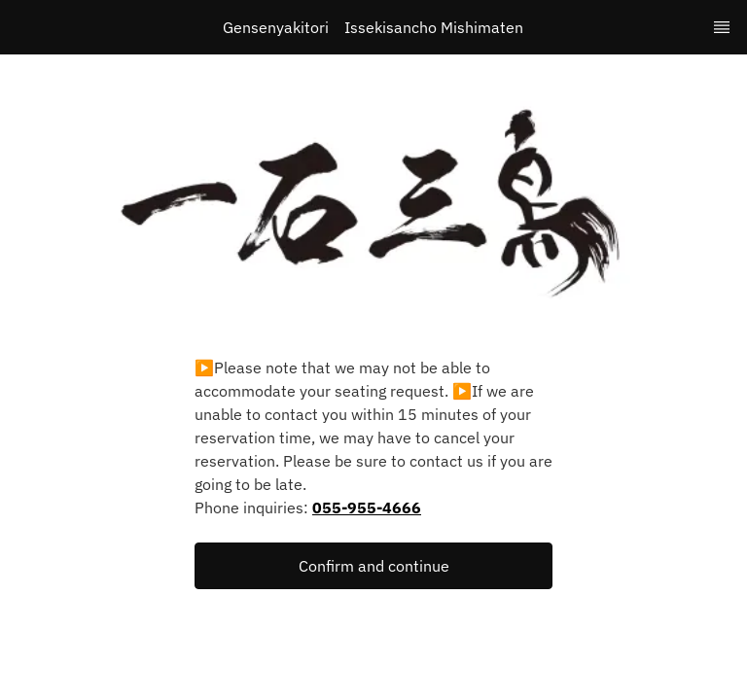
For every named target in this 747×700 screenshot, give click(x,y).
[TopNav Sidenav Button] (722, 27)
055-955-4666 (367, 507)
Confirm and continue (374, 566)
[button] (373, 566)
